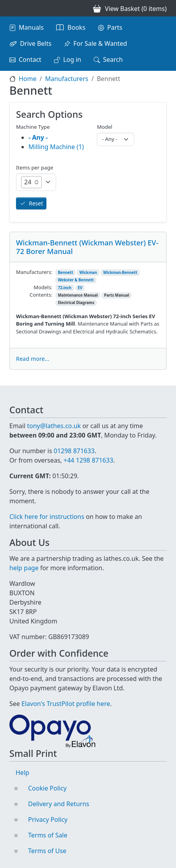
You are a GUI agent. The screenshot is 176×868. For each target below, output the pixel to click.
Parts (115, 27)
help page (24, 568)
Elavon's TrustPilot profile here (66, 704)
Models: (43, 287)
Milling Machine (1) (56, 147)
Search (113, 59)
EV (80, 288)
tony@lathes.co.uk (54, 426)
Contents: (41, 295)
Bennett (65, 273)
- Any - (38, 137)
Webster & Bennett (76, 280)
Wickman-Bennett (120, 273)
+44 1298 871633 (88, 460)
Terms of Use (47, 851)
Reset (36, 203)
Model (104, 127)
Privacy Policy (48, 819)
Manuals (31, 27)
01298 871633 (74, 451)
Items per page (35, 167)
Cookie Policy (47, 788)
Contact (30, 59)
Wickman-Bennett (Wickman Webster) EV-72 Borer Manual (87, 247)
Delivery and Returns (59, 804)
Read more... (33, 359)
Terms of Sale (48, 835)
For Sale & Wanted (100, 43)
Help (22, 773)
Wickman (88, 273)
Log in (72, 59)
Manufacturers (67, 79)
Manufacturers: (34, 272)
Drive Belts (36, 43)
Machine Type (33, 127)
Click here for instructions (47, 517)
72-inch (65, 288)
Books (76, 27)
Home (28, 79)
